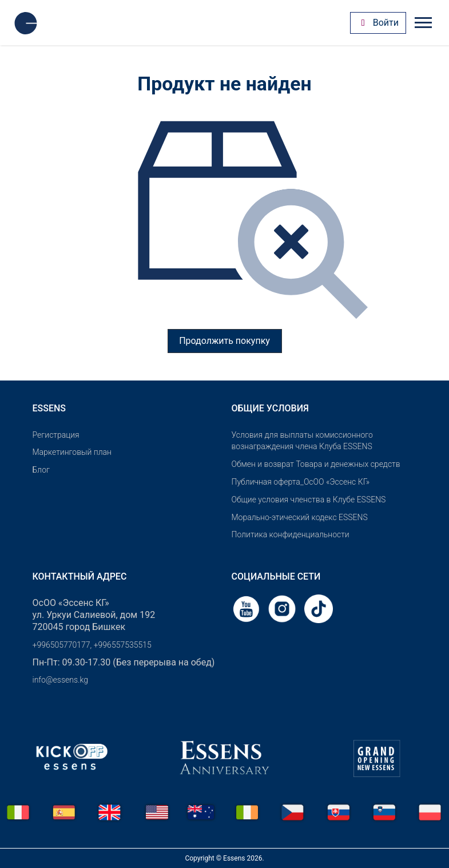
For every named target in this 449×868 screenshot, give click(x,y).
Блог (41, 470)
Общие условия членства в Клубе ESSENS (309, 500)
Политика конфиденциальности (291, 534)
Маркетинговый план (72, 452)
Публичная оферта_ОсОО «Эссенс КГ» (301, 482)
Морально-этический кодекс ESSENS (300, 517)
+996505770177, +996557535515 (92, 645)
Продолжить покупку (224, 341)
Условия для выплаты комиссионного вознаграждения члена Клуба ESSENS (302, 441)
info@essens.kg (60, 680)
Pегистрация (56, 435)
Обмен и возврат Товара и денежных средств (316, 464)
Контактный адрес (80, 576)
